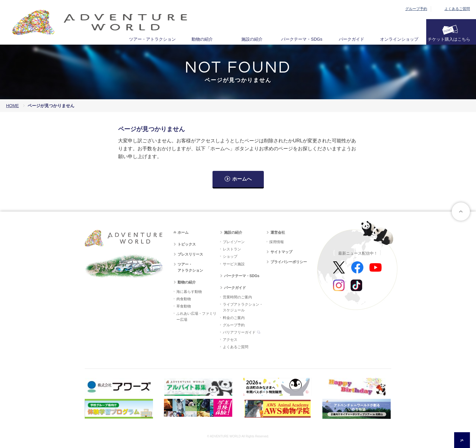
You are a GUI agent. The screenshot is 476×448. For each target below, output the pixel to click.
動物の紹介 (202, 39)
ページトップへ (461, 212)
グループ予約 (416, 9)
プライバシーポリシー (289, 262)
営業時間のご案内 (237, 297)
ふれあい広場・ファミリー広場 (196, 316)
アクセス (230, 340)
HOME (12, 106)
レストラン (232, 249)
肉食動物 (184, 299)
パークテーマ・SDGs (302, 39)
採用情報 (277, 242)
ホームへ (242, 179)
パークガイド (352, 39)
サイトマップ (281, 252)
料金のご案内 (234, 318)
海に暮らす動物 (189, 292)
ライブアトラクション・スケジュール (243, 307)
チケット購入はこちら (449, 39)
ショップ (230, 256)
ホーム (183, 232)
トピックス (187, 244)
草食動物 (184, 306)
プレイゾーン (234, 242)
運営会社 (278, 232)
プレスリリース (190, 254)
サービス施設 (234, 264)
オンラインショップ (399, 39)
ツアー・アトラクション (152, 39)
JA (462, 440)
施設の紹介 (252, 39)
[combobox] (462, 440)
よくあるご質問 (457, 9)
